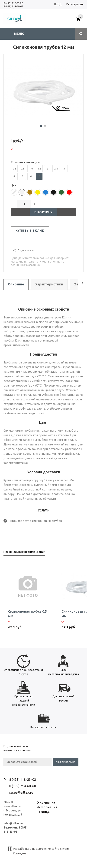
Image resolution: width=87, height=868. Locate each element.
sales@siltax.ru (21, 792)
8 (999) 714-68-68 (13, 6)
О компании (46, 802)
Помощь (43, 812)
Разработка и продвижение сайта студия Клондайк (41, 849)
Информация (47, 807)
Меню (19, 34)
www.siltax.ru (12, 806)
